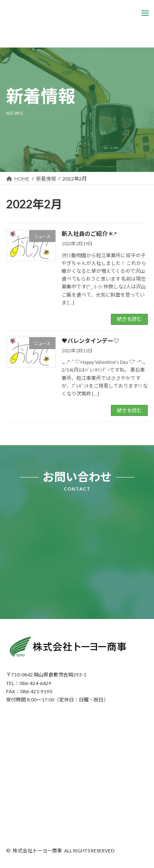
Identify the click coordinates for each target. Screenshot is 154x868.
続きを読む (129, 319)
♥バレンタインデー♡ (90, 341)
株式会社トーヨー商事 (37, 851)
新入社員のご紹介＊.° (89, 234)
